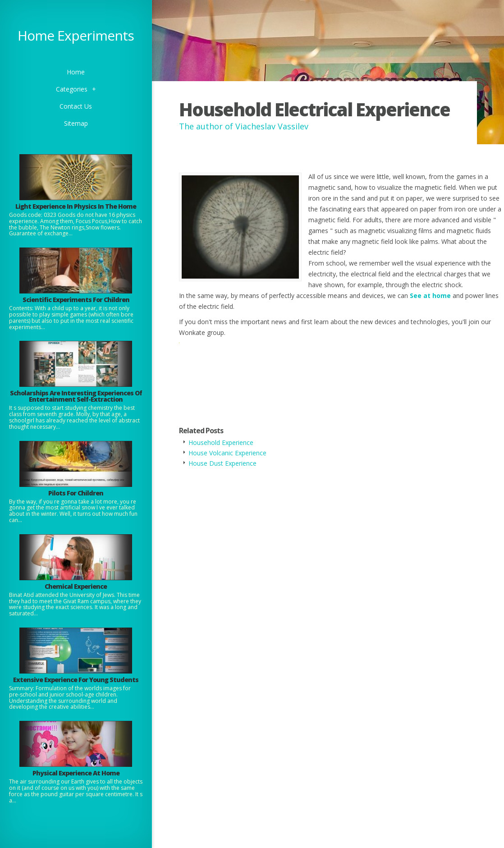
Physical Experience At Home (76, 773)
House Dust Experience (222, 463)
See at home (430, 296)
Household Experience (221, 442)
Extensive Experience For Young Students (76, 680)
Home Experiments (76, 35)
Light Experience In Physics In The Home (76, 206)
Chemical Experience (76, 586)
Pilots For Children (76, 493)
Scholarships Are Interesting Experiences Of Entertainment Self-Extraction (76, 396)
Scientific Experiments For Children (76, 300)
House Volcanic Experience (227, 453)
